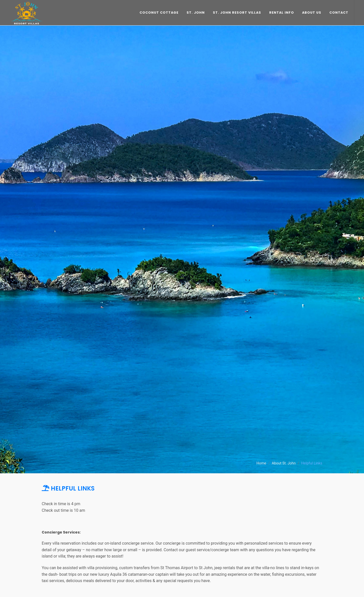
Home (261, 463)
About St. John (284, 463)
